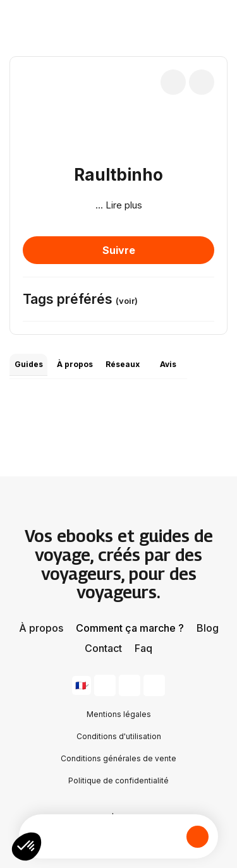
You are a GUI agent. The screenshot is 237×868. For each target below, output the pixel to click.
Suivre (119, 250)
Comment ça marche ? (130, 628)
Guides (29, 364)
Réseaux (123, 364)
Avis (168, 364)
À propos (75, 364)
